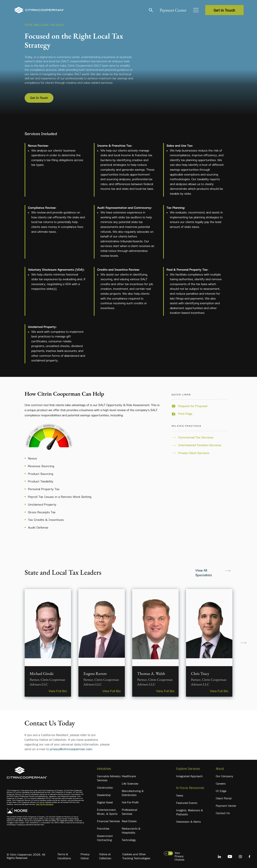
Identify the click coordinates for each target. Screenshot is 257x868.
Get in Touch (224, 10)
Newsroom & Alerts (188, 822)
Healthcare (129, 776)
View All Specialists (204, 572)
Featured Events (187, 803)
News (180, 796)
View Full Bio (58, 691)
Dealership (104, 795)
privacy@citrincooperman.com (71, 749)
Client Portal (224, 798)
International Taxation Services (200, 445)
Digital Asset (105, 802)
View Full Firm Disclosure (45, 804)
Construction (105, 788)
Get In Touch (39, 97)
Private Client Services (194, 453)
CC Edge (221, 791)
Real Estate (129, 821)
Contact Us (223, 813)
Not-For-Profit (130, 802)
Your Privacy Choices (179, 856)
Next (243, 643)
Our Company (224, 776)
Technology (129, 840)
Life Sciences (130, 784)
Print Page (185, 413)
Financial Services (108, 821)
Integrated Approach (189, 776)
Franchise (103, 829)
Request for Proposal (193, 406)
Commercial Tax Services (196, 437)
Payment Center (173, 10)
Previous (14, 643)
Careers (221, 784)
